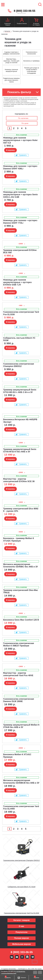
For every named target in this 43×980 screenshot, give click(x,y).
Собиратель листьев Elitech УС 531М (22, 887)
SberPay (35, 962)
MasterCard (14, 962)
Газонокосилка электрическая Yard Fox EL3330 (22, 913)
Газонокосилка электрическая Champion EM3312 (22, 860)
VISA (6, 962)
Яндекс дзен (22, 957)
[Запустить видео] (22, 847)
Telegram (32, 957)
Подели (24, 962)
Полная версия (21, 938)
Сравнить (21, 155)
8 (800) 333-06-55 (24, 11)
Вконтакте (12, 957)
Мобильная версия (21, 944)
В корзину (10, 150)
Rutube (27, 957)
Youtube (17, 957)
